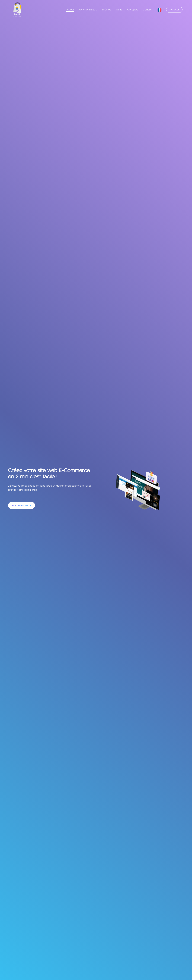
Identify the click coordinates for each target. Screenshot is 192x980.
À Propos (133, 10)
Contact (148, 10)
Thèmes (106, 10)
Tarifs (119, 10)
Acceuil (70, 10)
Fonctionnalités (88, 10)
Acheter (174, 10)
